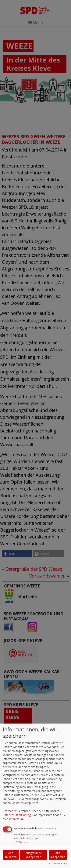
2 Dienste (21, 842)
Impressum (16, 819)
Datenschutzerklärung (17, 815)
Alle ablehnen (11, 855)
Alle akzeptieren (58, 855)
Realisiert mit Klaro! (57, 864)
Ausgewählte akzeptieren (34, 855)
